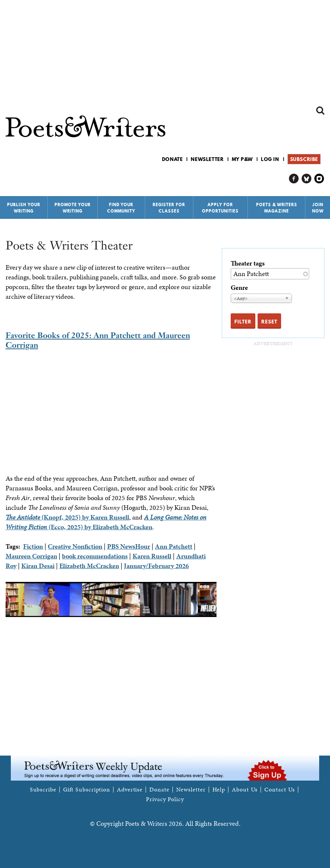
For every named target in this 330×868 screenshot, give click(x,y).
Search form (320, 111)
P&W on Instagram (319, 179)
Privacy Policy (165, 799)
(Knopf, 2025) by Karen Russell (67, 517)
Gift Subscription (87, 790)
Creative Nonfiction (75, 546)
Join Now (318, 208)
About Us (245, 790)
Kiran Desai (38, 566)
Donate (172, 159)
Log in (270, 159)
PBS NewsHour (129, 546)
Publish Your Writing (24, 208)
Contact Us (280, 790)
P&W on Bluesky (307, 179)
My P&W (242, 159)
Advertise (130, 790)
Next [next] (222, 599)
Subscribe (304, 159)
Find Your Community (121, 208)
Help (219, 790)
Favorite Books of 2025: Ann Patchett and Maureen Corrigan (98, 340)
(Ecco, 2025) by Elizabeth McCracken (100, 527)
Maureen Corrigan (31, 556)
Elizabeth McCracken (89, 566)
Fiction (33, 546)
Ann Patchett (174, 546)
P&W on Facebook (294, 179)
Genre (239, 287)
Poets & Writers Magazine (277, 208)
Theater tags (248, 263)
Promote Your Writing (73, 208)
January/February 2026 (156, 566)
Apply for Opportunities (220, 208)
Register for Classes (169, 208)
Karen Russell (152, 556)
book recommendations (95, 556)
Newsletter (207, 159)
